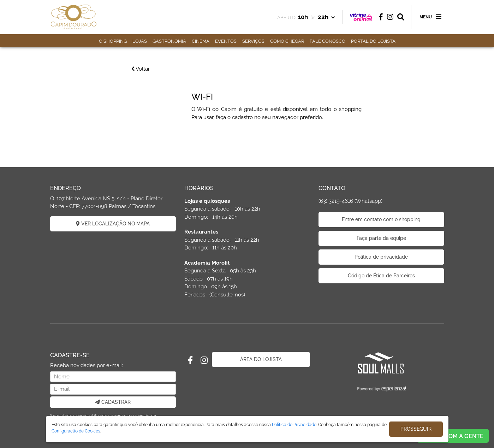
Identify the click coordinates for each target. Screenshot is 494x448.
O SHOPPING (113, 41)
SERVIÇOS (253, 41)
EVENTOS (226, 41)
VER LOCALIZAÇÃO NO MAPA (113, 224)
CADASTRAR (113, 402)
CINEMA (201, 41)
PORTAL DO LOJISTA (373, 41)
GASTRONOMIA (169, 41)
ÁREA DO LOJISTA (261, 359)
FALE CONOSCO (328, 41)
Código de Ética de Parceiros (381, 276)
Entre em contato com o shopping (381, 219)
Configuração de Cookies (76, 431)
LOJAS (140, 41)
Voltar (141, 69)
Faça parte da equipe (381, 238)
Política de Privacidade (294, 425)
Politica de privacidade (381, 257)
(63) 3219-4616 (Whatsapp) (350, 201)
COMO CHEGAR (287, 41)
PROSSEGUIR (416, 429)
